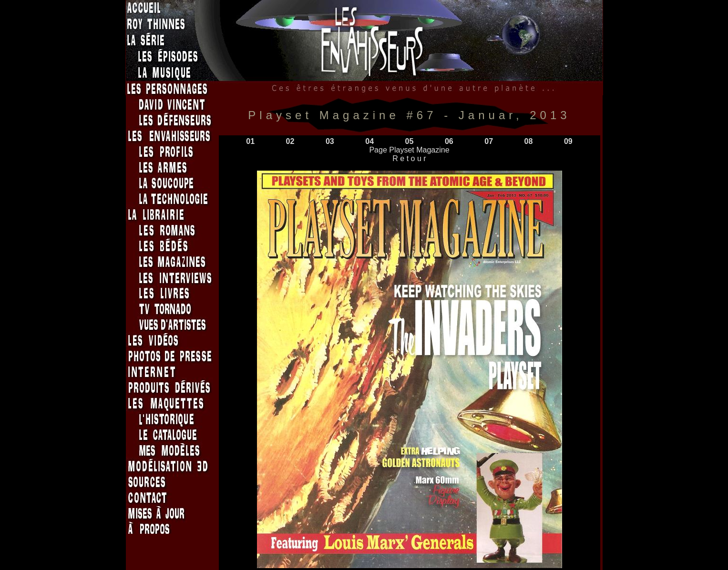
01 (250, 141)
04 (369, 141)
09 (568, 141)
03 (330, 141)
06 (449, 141)
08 (529, 141)
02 (290, 141)
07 (489, 141)
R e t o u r (409, 158)
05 (410, 141)
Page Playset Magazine (409, 150)
